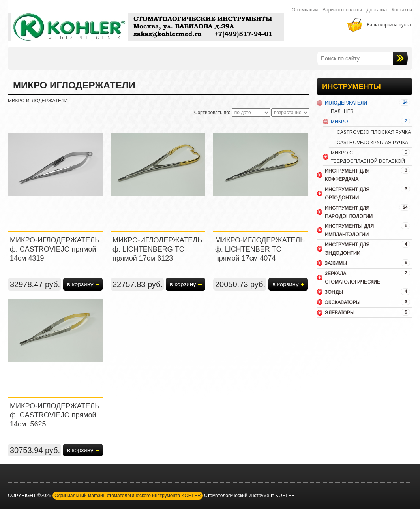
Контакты (402, 10)
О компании (305, 10)
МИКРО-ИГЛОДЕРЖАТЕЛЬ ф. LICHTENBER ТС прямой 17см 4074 (260, 249)
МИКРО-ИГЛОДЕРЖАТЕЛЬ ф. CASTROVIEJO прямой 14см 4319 (55, 249)
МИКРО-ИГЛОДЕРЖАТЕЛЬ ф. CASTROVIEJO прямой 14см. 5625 (55, 415)
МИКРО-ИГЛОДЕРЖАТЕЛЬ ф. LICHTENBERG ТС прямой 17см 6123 (157, 249)
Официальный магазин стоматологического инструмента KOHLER (127, 496)
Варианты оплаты (342, 10)
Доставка (377, 10)
